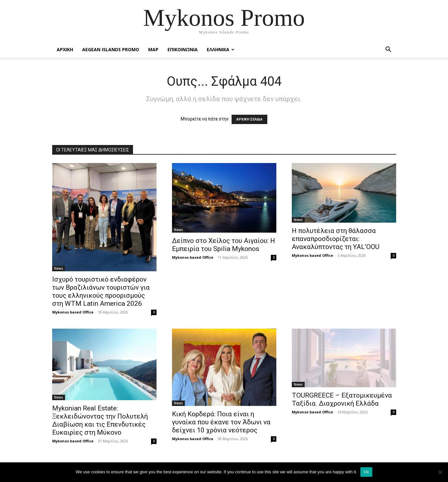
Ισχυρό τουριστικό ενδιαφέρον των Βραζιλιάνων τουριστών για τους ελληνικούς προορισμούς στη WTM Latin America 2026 (101, 291)
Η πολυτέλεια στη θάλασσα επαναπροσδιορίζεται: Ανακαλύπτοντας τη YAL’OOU (336, 239)
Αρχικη (65, 49)
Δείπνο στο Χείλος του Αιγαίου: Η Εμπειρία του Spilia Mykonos (224, 245)
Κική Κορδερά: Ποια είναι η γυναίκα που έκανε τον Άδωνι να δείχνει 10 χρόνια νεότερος (221, 422)
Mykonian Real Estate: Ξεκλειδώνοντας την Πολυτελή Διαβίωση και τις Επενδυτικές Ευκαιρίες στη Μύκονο (100, 420)
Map (153, 49)
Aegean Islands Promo (111, 49)
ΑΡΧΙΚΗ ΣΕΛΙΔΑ (249, 119)
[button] (388, 50)
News (59, 268)
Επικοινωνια (183, 49)
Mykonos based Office (73, 312)
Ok (366, 472)
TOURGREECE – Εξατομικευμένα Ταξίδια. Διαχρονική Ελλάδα (342, 399)
